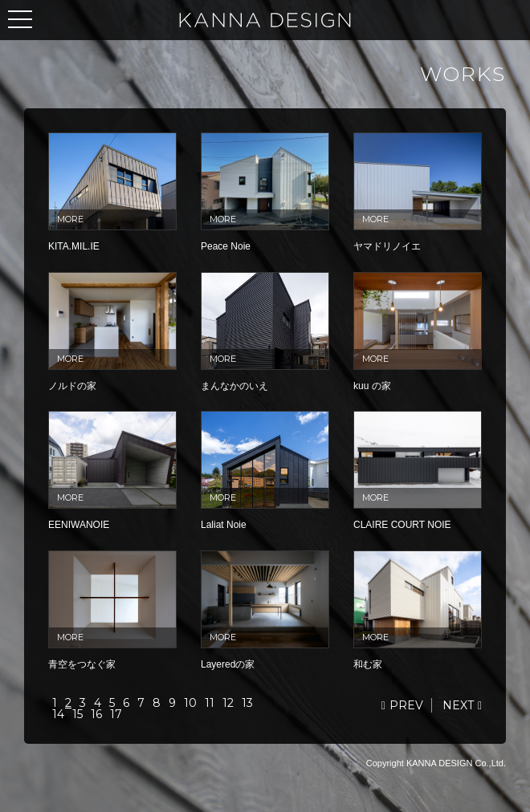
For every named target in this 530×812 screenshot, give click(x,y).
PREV (406, 705)
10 (190, 703)
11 (210, 703)
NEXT (458, 705)
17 (116, 714)
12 (228, 703)
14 (58, 714)
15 (77, 714)
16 (96, 714)
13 (247, 703)
